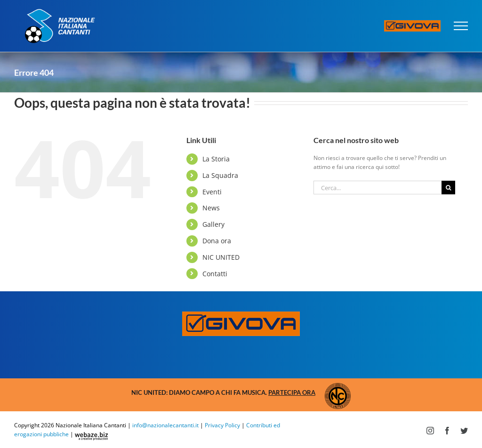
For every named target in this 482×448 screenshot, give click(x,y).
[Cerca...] (378, 188)
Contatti (215, 274)
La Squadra (220, 175)
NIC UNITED (221, 257)
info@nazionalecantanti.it (165, 425)
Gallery (213, 224)
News (211, 208)
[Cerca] (448, 188)
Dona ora (217, 241)
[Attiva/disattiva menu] (461, 26)
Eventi (212, 192)
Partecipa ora (292, 392)
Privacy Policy (222, 425)
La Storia (216, 159)
